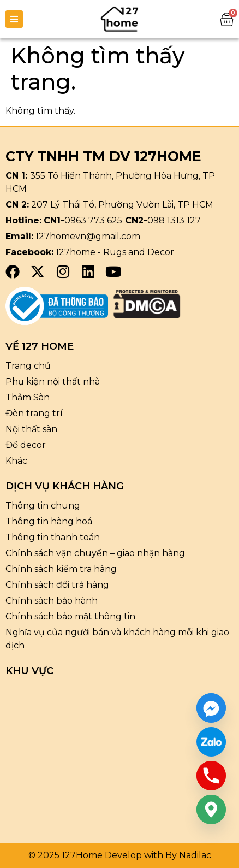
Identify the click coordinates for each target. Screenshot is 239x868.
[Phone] (211, 776)
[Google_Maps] (211, 810)
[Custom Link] (211, 742)
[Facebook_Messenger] (211, 708)
